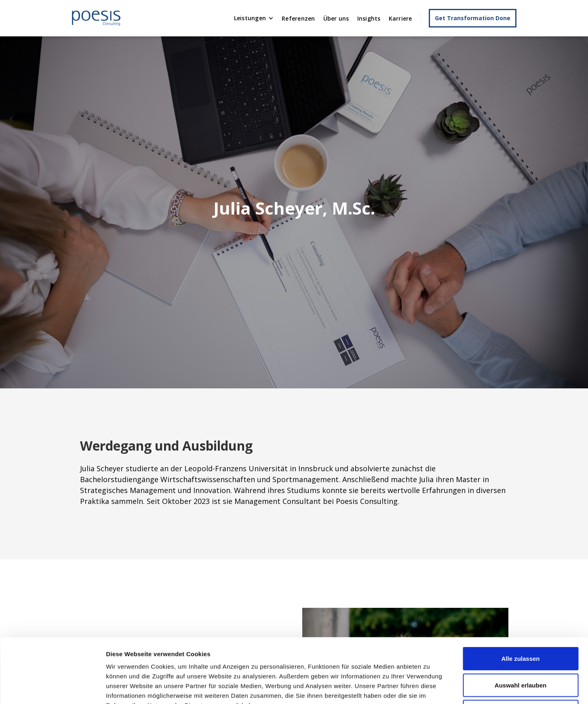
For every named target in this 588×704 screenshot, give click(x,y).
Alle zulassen (520, 598)
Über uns (336, 18)
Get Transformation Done (473, 18)
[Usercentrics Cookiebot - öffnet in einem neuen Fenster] (52, 688)
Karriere (400, 18)
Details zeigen (430, 688)
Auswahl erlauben (521, 625)
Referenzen (298, 18)
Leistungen (250, 18)
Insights (369, 18)
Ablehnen (521, 651)
